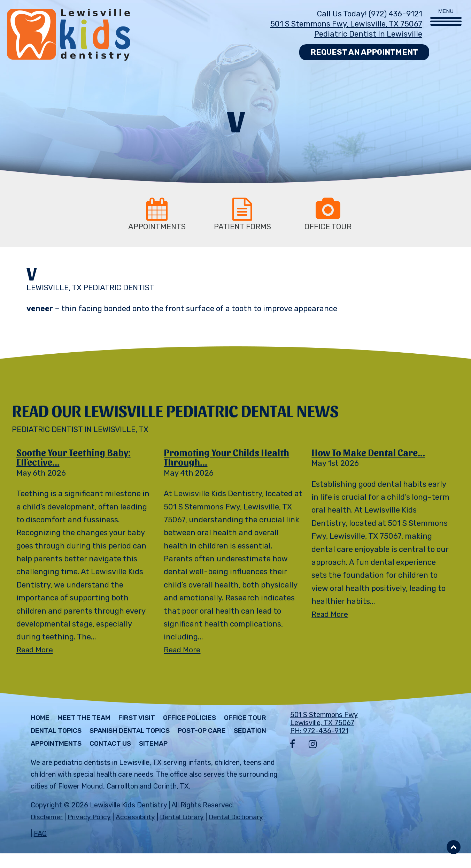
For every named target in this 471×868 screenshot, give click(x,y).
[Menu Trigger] (446, 13)
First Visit (144, 720)
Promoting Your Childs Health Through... (229, 458)
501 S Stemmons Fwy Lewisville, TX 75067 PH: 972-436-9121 (324, 724)
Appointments (162, 745)
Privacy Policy (90, 831)
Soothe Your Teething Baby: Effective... (76, 458)
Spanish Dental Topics (191, 732)
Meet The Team (88, 720)
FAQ (40, 848)
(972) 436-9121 (395, 14)
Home (41, 720)
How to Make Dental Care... (370, 453)
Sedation (109, 745)
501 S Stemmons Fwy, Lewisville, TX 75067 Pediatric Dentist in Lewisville (346, 29)
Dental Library (183, 831)
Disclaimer (47, 831)
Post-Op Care (57, 745)
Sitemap (46, 758)
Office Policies (201, 720)
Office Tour (53, 732)
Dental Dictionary (238, 831)
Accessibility (136, 831)
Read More (35, 651)
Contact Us (220, 745)
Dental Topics (112, 732)
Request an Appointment (364, 52)
